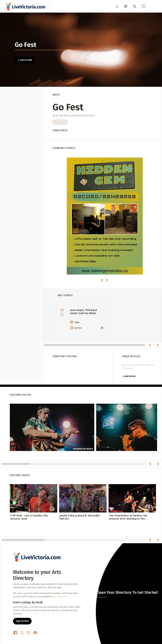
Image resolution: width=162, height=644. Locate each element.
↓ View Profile (25, 60)
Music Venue (60, 122)
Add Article (129, 376)
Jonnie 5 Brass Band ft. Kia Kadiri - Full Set (80, 517)
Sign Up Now (22, 621)
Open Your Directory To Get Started (127, 592)
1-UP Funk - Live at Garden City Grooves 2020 (29, 517)
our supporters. (60, 597)
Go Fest (76, 328)
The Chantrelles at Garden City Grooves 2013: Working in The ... (128, 517)
